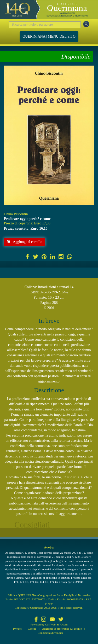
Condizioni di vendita (50, 633)
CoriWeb (50, 624)
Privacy (18, 629)
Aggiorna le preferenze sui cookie (62, 629)
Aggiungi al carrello (25, 242)
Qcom (64, 624)
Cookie (32, 629)
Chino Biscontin (16, 214)
